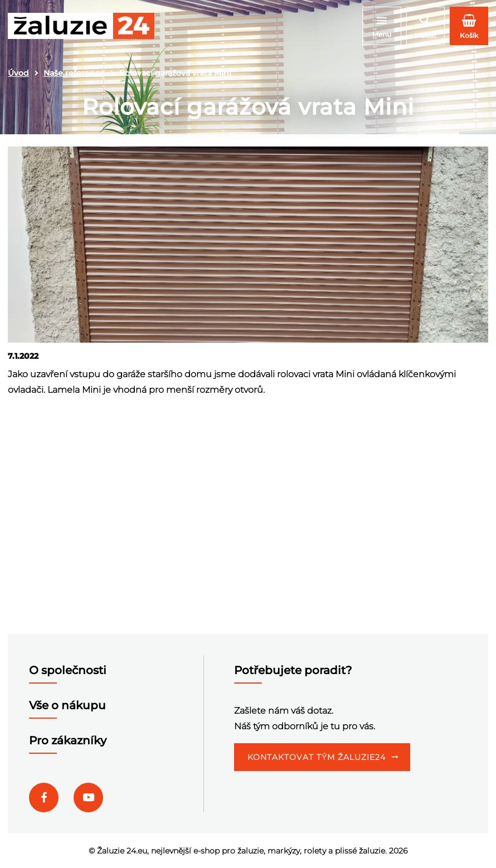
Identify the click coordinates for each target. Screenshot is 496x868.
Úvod (18, 73)
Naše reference (74, 73)
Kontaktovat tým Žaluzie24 (317, 757)
